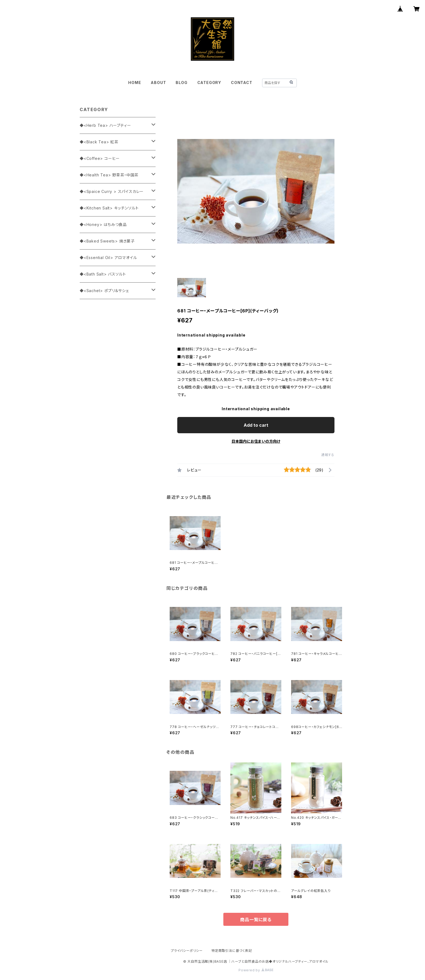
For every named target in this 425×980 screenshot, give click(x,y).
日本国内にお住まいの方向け (256, 441)
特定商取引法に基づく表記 (232, 951)
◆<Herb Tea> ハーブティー (105, 125)
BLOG (181, 83)
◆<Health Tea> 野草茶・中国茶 (109, 175)
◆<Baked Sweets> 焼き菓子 (107, 241)
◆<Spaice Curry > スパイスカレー (112, 191)
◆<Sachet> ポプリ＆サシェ (104, 291)
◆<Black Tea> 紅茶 (99, 142)
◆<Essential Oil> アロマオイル (108, 258)
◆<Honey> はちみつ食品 (103, 224)
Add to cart (256, 425)
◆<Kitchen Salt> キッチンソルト (109, 208)
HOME (135, 83)
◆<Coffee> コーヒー (100, 158)
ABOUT (158, 83)
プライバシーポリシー (187, 951)
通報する (328, 455)
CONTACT (242, 83)
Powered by (256, 970)
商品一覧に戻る (256, 920)
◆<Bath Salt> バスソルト (103, 274)
